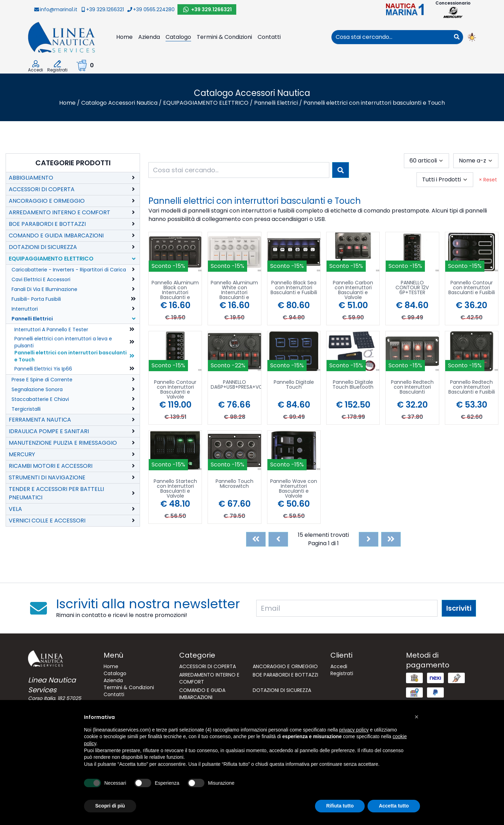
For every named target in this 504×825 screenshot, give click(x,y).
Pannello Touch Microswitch (234, 484)
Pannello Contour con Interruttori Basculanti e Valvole (175, 389)
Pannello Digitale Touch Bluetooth (353, 385)
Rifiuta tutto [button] (340, 806)
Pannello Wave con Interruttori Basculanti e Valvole (294, 488)
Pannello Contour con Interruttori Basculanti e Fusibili (472, 288)
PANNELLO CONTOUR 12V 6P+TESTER (412, 288)
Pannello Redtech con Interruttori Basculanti (412, 387)
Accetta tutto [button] (394, 806)
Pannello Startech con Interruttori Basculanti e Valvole (175, 488)
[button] (416, 717)
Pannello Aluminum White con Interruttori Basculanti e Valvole (234, 290)
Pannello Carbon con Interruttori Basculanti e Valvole (353, 290)
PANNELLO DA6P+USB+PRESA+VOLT (236, 385)
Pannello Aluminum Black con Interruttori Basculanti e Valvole (175, 290)
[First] (256, 539)
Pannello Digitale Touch (294, 385)
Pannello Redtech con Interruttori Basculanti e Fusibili (472, 387)
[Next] (369, 539)
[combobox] (391, 37)
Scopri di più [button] (110, 806)
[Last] (391, 539)
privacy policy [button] (354, 730)
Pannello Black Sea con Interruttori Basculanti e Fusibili (294, 288)
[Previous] (278, 539)
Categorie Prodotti (73, 163)
